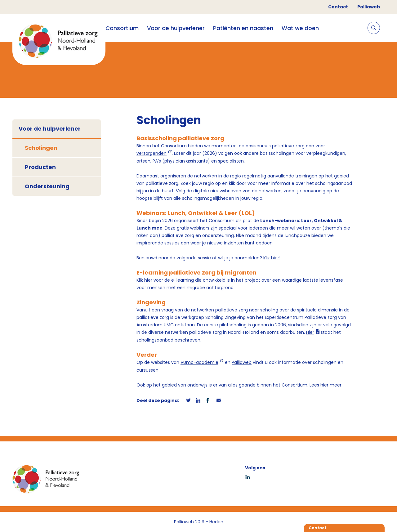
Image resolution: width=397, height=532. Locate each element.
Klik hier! (272, 258)
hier (148, 280)
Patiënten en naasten (243, 28)
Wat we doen (300, 28)
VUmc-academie (199, 362)
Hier (310, 332)
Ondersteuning (47, 186)
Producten (40, 167)
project (252, 280)
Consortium (122, 28)
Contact (338, 7)
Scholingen (41, 148)
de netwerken (202, 176)
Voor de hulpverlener (176, 28)
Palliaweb (369, 7)
